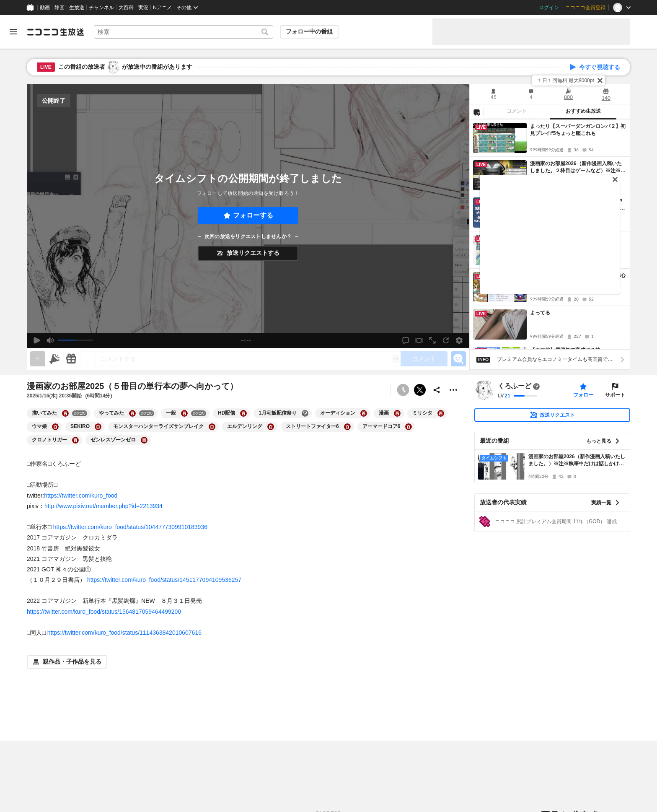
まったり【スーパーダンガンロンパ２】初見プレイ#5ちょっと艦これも (578, 130)
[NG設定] (476, 112)
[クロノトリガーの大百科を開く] (75, 440)
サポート (615, 395)
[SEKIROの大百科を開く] (98, 427)
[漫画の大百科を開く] (397, 413)
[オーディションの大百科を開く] (364, 413)
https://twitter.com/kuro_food (81, 496)
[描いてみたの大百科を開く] (65, 413)
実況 (143, 8)
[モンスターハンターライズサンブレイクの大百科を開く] (212, 427)
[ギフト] (71, 359)
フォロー (583, 395)
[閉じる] (600, 80)
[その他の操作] (453, 390)
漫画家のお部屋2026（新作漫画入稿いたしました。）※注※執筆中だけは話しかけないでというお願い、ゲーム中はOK (577, 460)
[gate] (38, 359)
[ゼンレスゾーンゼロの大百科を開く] (144, 440)
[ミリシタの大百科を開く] (441, 413)
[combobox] (184, 32)
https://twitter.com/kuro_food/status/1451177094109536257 (164, 580)
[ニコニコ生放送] (55, 32)
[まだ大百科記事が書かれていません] (536, 387)
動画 (45, 8)
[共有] (437, 390)
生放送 (77, 8)
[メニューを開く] (13, 32)
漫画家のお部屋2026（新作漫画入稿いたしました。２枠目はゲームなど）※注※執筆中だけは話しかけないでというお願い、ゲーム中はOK (578, 167)
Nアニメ (162, 8)
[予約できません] (403, 390)
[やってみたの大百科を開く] (132, 413)
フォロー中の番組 (309, 31)
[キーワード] (184, 32)
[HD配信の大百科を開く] (243, 413)
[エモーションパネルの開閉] (458, 359)
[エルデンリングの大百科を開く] (271, 427)
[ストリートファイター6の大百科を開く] (347, 427)
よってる (540, 313)
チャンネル (101, 8)
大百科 (126, 8)
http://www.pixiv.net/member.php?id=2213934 (103, 506)
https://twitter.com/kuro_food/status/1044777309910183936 (130, 527)
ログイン (549, 8)
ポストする (420, 390)
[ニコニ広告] (54, 359)
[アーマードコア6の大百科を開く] (409, 427)
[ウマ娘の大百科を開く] (55, 427)
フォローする (253, 215)
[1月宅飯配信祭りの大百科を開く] (305, 413)
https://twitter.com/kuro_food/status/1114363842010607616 (124, 633)
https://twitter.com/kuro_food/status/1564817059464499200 (104, 612)
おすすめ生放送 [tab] (583, 111)
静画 (59, 8)
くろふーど (515, 386)
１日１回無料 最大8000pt (566, 80)
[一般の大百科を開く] (184, 413)
